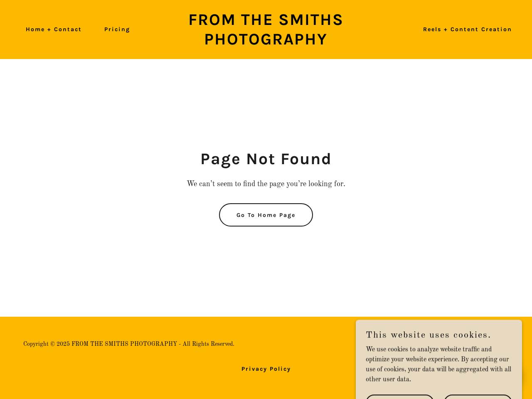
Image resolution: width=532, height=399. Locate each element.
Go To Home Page (266, 215)
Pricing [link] (117, 29)
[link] (266, 43)
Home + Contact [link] (54, 29)
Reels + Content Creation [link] (468, 29)
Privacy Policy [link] (266, 369)
